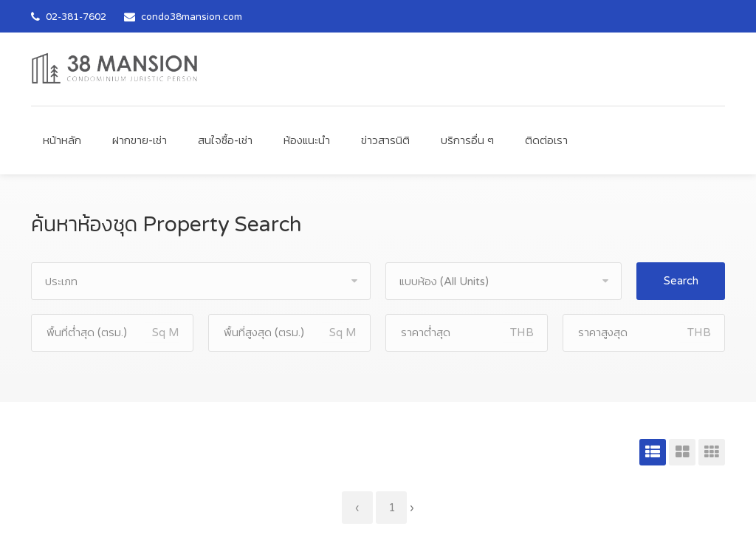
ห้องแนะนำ (307, 140)
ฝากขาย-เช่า (140, 140)
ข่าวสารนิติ (385, 140)
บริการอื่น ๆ (467, 140)
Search (681, 281)
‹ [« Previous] (357, 508)
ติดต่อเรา (546, 140)
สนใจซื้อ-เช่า (225, 140)
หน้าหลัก (62, 140)
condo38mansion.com (192, 17)
